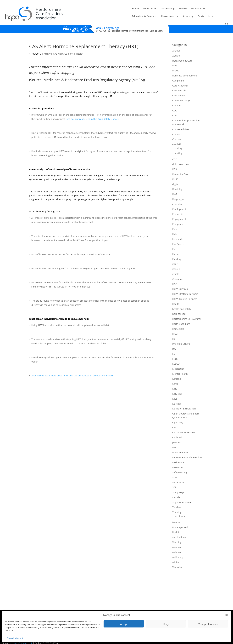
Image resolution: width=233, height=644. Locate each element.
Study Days (178, 486)
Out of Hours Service (183, 427)
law (174, 343)
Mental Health (180, 368)
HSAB (175, 328)
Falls (175, 228)
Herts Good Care (181, 318)
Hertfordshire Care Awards (187, 313)
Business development (185, 70)
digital (176, 178)
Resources (178, 461)
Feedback (177, 233)
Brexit (175, 65)
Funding (177, 253)
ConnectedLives (181, 123)
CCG (175, 105)
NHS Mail (177, 388)
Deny (166, 624)
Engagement (179, 213)
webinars (180, 510)
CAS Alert (58, 48)
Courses (177, 133)
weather (177, 541)
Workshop (178, 561)
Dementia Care (180, 168)
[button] (227, 615)
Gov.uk (176, 263)
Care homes (179, 89)
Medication (178, 363)
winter (176, 556)
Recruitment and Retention (187, 451)
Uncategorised (180, 521)
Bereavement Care (182, 55)
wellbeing (178, 551)
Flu (174, 243)
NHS (175, 383)
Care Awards (179, 85)
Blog (175, 60)
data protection (181, 158)
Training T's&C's (136, 610)
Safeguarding (180, 466)
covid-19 (177, 138)
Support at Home (182, 496)
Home (62, 10)
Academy (192, 10)
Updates (177, 526)
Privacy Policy (121, 610)
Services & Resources (117, 10)
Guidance (70, 48)
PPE (174, 441)
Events (176, 223)
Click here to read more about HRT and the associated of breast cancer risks (72, 370)
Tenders (177, 501)
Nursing (177, 398)
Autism (176, 50)
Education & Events (147, 10)
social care (178, 476)
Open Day (178, 417)
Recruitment (172, 10)
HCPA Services (180, 283)
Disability (177, 183)
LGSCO (176, 358)
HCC (175, 278)
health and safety (182, 303)
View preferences (208, 624)
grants (176, 268)
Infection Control (181, 338)
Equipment (178, 218)
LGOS (175, 353)
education (178, 198)
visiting (179, 147)
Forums (176, 248)
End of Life (178, 208)
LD (174, 348)
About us (75, 10)
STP (174, 481)
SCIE (175, 471)
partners (177, 436)
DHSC (175, 173)
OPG (175, 422)
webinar (177, 546)
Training (177, 506)
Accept (124, 624)
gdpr (175, 258)
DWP (175, 188)
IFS (174, 333)
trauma (176, 516)
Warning (177, 536)
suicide (176, 491)
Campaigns (178, 75)
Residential (178, 456)
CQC (175, 153)
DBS (175, 163)
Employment (179, 203)
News (175, 378)
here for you (179, 308)
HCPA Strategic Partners (185, 288)
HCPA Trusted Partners (185, 293)
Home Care (178, 323)
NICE (175, 393)
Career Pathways (181, 95)
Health (80, 48)
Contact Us (208, 10)
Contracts (178, 128)
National (177, 373)
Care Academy (180, 80)
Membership (94, 10)
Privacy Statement (15, 638)
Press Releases (180, 446)
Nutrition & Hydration (184, 403)
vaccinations (179, 531)
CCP (174, 110)
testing (178, 142)
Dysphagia (178, 193)
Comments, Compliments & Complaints (97, 610)
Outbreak (177, 431)
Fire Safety (178, 238)
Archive (48, 48)
